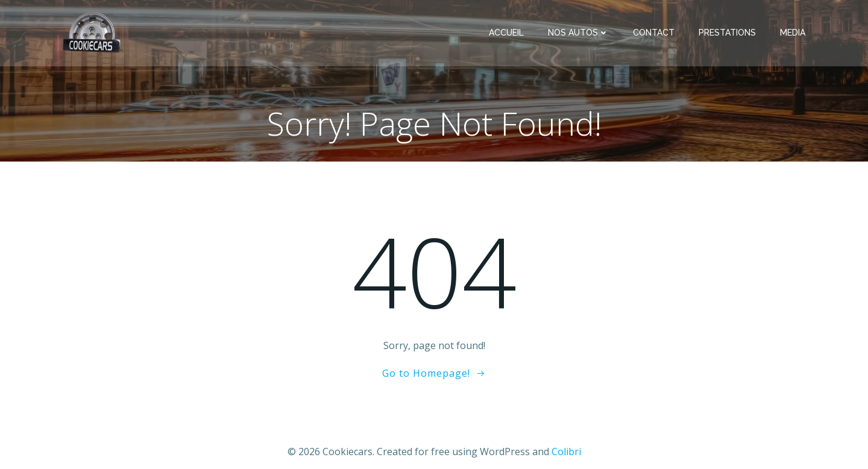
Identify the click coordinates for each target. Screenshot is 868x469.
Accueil (506, 33)
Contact (654, 33)
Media (793, 33)
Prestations (727, 33)
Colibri (566, 452)
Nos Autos (578, 33)
